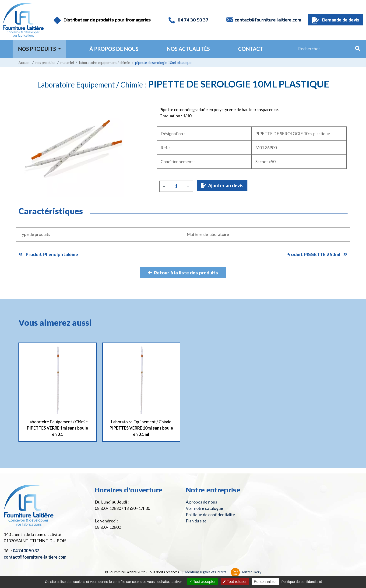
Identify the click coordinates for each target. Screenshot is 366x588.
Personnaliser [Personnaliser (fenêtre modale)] (265, 582)
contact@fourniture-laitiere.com (268, 20)
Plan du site (196, 521)
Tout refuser (235, 582)
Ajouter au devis (222, 185)
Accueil (24, 62)
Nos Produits (37, 49)
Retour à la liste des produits (183, 273)
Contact (251, 49)
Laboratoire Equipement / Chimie (104, 62)
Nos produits (45, 62)
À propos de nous (114, 49)
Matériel (67, 62)
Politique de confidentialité (210, 514)
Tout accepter (202, 582)
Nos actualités (188, 49)
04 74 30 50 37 (188, 20)
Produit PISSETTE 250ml (317, 254)
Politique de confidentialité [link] (302, 582)
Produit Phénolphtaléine (48, 254)
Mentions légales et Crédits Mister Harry (223, 572)
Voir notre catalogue (204, 508)
